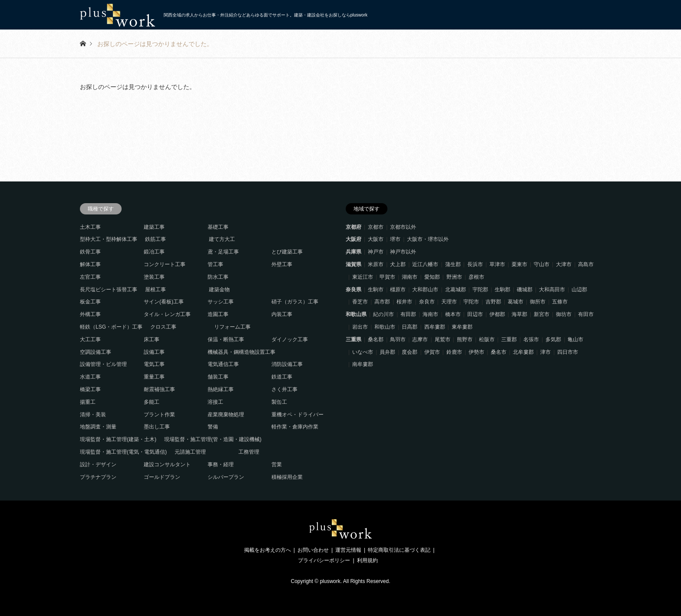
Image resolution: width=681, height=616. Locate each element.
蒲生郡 (453, 264)
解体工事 (90, 264)
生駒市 (376, 290)
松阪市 (487, 339)
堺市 (395, 239)
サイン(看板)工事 (164, 302)
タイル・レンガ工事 (167, 314)
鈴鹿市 (454, 352)
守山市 (542, 264)
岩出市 (360, 327)
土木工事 (90, 227)
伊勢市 (476, 352)
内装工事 (282, 314)
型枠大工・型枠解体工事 (109, 239)
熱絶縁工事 (221, 389)
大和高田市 (552, 290)
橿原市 (398, 290)
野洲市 (454, 277)
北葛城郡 (456, 290)
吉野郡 (493, 302)
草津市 (497, 264)
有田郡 (408, 314)
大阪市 (376, 239)
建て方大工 (222, 239)
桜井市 (404, 302)
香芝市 (360, 302)
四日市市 (568, 352)
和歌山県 (356, 314)
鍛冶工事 (154, 252)
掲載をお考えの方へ (268, 550)
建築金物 (219, 290)
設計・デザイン (98, 464)
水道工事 (90, 377)
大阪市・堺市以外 (428, 239)
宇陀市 (471, 302)
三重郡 (509, 339)
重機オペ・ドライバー (298, 415)
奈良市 (427, 302)
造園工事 (218, 314)
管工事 (215, 264)
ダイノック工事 (290, 339)
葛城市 (516, 302)
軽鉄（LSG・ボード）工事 (111, 327)
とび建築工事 (287, 252)
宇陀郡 (480, 290)
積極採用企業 (287, 477)
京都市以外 (403, 227)
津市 (545, 352)
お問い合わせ (313, 550)
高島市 (586, 264)
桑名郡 (376, 339)
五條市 (560, 302)
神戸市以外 (403, 252)
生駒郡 (502, 290)
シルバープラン (226, 477)
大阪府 (354, 239)
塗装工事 (154, 277)
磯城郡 (525, 290)
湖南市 (410, 277)
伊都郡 (497, 314)
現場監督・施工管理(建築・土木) (118, 439)
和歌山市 (385, 327)
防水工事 (218, 277)
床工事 (152, 339)
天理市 (449, 302)
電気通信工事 (223, 364)
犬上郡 (398, 264)
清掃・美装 (93, 415)
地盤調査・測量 (98, 427)
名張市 (531, 339)
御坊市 (564, 314)
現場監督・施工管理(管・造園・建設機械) (213, 439)
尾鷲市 (443, 339)
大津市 (564, 264)
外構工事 (90, 314)
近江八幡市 (425, 264)
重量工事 (154, 377)
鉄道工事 (282, 377)
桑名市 (499, 352)
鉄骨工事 (90, 252)
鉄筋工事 (155, 239)
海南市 (430, 314)
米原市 (376, 264)
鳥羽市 (398, 339)
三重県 (354, 339)
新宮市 (542, 314)
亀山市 (575, 339)
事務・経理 (221, 464)
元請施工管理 (190, 452)
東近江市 (363, 277)
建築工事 (154, 227)
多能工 (152, 402)
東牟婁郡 (462, 327)
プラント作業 (159, 415)
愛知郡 (432, 277)
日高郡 (410, 327)
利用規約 (367, 560)
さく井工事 (284, 389)
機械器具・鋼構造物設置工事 (241, 352)
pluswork (330, 581)
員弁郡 (387, 352)
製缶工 (279, 402)
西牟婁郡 (435, 327)
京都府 (354, 227)
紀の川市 (383, 314)
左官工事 (90, 277)
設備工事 (154, 352)
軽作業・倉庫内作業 (295, 427)
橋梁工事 (90, 389)
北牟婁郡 (523, 352)
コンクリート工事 (165, 264)
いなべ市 (363, 352)
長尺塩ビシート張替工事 (109, 290)
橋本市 (453, 314)
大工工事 (90, 339)
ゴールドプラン (162, 477)
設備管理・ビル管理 (103, 364)
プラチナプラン (98, 477)
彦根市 (476, 277)
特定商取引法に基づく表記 (399, 550)
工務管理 (249, 452)
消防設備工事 (287, 364)
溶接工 (215, 402)
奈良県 (354, 290)
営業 (277, 464)
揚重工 (88, 402)
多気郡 (553, 339)
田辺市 (475, 314)
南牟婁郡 (363, 364)
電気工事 (154, 364)
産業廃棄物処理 (226, 415)
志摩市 (420, 339)
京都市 (376, 227)
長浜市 (475, 264)
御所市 (538, 302)
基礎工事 (218, 227)
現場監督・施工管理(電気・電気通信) (123, 452)
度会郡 (410, 352)
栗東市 (519, 264)
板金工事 (90, 302)
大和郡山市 (425, 290)
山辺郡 (579, 290)
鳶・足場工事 (223, 252)
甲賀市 (387, 277)
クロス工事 (163, 327)
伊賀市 (432, 352)
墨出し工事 (157, 427)
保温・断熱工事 (226, 339)
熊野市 (465, 339)
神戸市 (376, 252)
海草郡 (519, 314)
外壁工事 (282, 264)
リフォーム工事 (232, 327)
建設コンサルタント (167, 464)
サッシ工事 (221, 302)
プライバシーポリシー (324, 560)
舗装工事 (218, 377)
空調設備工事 (96, 352)
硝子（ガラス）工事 (295, 302)
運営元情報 (348, 550)
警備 (213, 427)
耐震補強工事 (159, 389)
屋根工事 (155, 290)
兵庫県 (354, 252)
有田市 (586, 314)
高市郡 (382, 302)
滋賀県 (354, 264)
